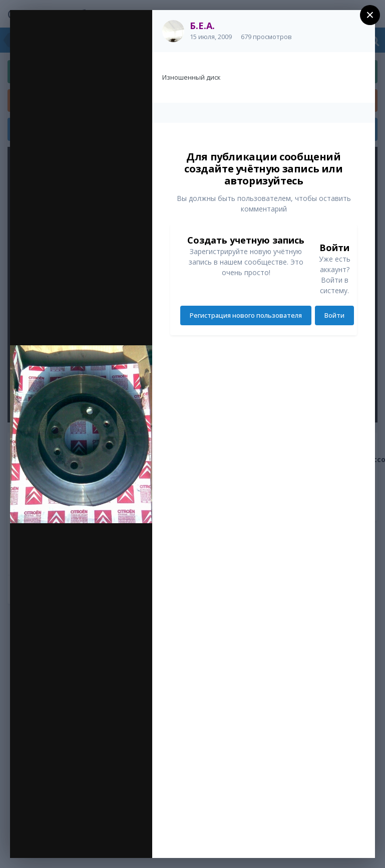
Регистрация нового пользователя (246, 315)
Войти (334, 315)
